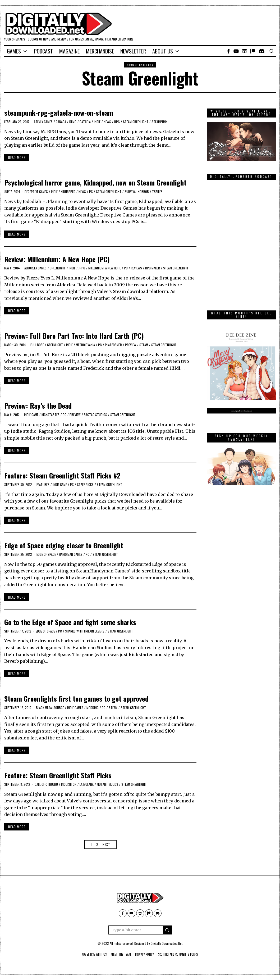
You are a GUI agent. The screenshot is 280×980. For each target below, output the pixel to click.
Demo (73, 122)
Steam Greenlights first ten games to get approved (76, 699)
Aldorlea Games (35, 268)
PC (91, 191)
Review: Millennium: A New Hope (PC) (57, 259)
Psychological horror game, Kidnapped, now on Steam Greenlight (95, 182)
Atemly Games (43, 122)
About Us (163, 51)
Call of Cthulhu (46, 784)
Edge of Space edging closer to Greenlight (64, 545)
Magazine (69, 51)
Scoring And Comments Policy (182, 954)
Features (43, 484)
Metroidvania (85, 345)
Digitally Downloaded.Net (167, 943)
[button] (167, 930)
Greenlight (58, 268)
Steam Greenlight (136, 122)
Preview (131, 345)
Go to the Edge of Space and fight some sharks (70, 622)
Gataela (85, 122)
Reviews (136, 268)
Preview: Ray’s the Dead (38, 406)
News (107, 122)
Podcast (43, 51)
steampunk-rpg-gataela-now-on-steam (59, 113)
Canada (61, 122)
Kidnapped (68, 191)
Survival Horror (137, 191)
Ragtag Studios (95, 415)
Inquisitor (69, 784)
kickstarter (51, 415)
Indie (97, 122)
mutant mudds (107, 784)
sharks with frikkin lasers (85, 631)
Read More (17, 157)
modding (93, 708)
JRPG (82, 268)
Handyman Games (71, 554)
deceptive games (36, 191)
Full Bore (37, 345)
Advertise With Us (89, 954)
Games (14, 51)
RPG (117, 122)
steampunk (159, 122)
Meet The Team (119, 954)
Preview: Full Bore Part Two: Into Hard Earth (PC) (74, 336)
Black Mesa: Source (50, 708)
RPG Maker (153, 268)
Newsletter (133, 51)
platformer (113, 345)
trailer (157, 191)
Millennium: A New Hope (105, 268)
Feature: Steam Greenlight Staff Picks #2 (62, 475)
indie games (75, 708)
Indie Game (31, 415)
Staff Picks (85, 484)
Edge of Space (46, 554)
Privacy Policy (145, 954)
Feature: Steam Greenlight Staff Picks (58, 775)
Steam (144, 345)
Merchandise (100, 51)
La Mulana (87, 784)
